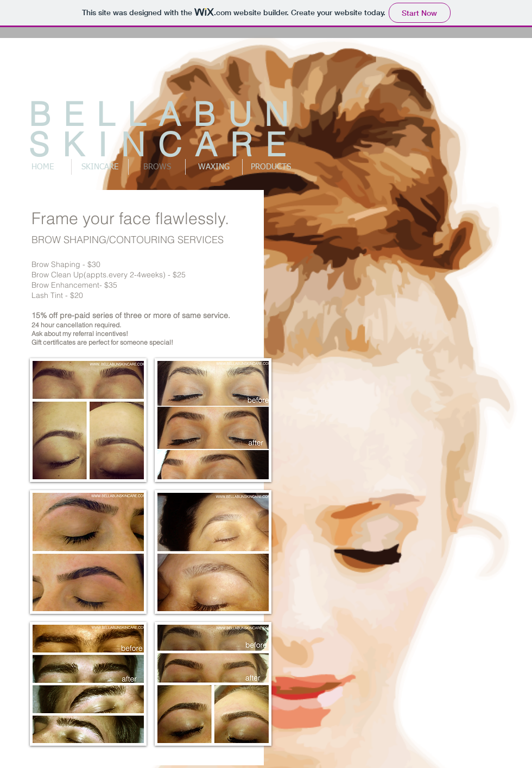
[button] (88, 420)
